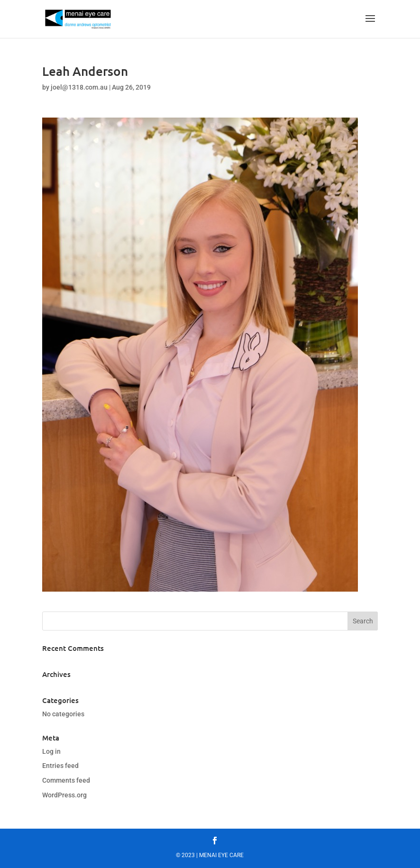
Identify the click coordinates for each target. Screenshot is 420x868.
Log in (51, 751)
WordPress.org (64, 795)
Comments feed (66, 780)
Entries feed (60, 766)
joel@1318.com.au (79, 87)
